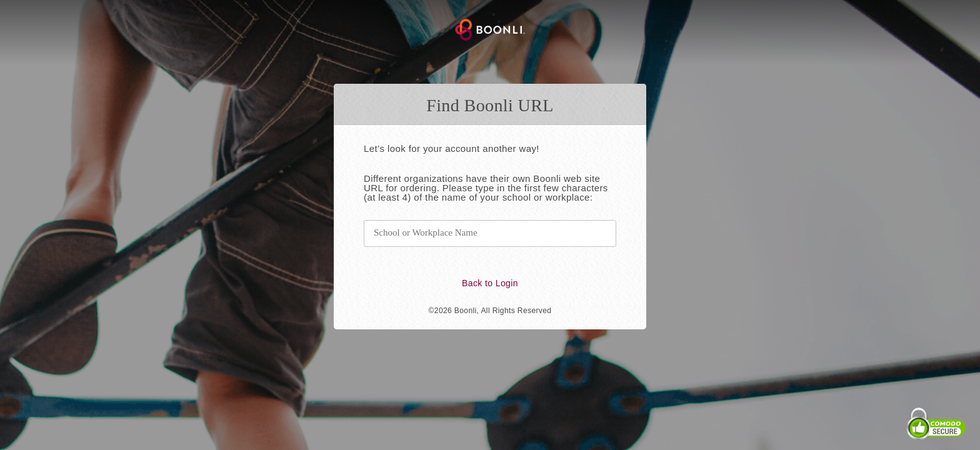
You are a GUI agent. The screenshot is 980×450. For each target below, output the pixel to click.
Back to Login (490, 283)
